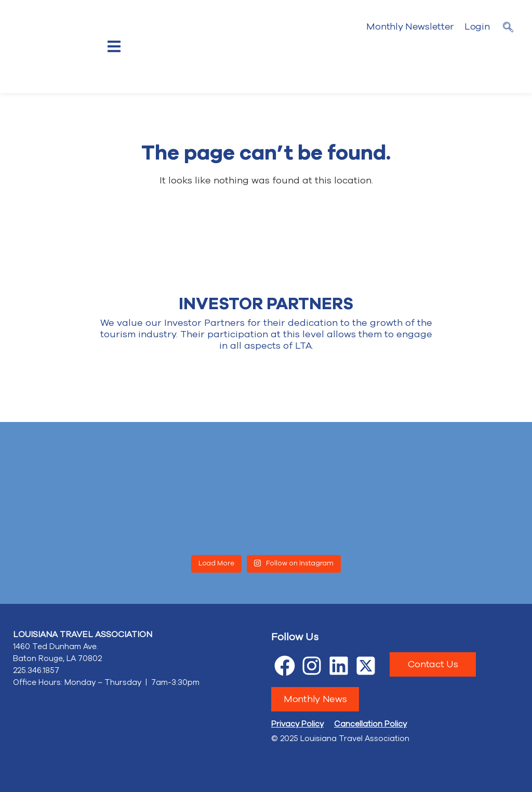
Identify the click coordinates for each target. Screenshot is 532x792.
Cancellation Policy (370, 724)
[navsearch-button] (508, 29)
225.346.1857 (36, 670)
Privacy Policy (297, 724)
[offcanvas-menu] (114, 47)
